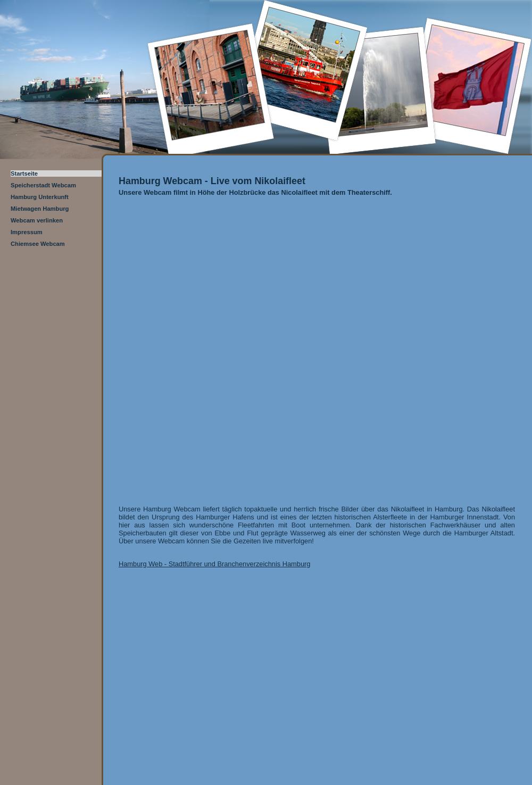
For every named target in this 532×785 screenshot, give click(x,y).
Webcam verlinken (37, 220)
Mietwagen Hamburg (40, 209)
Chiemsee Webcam (38, 244)
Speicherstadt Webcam (43, 185)
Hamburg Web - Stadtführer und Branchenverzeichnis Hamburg (214, 564)
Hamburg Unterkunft (40, 197)
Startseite (24, 173)
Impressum (27, 232)
